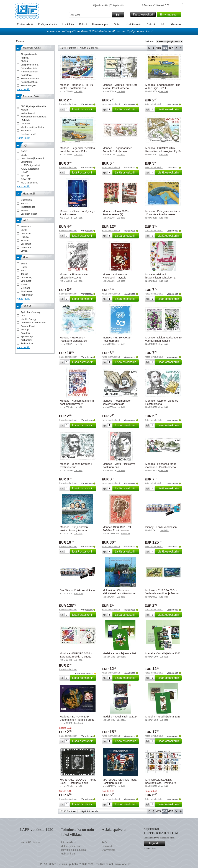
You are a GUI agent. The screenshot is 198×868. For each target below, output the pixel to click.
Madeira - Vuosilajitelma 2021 (120, 653)
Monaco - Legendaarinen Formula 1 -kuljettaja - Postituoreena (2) (118, 151)
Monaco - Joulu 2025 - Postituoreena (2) (116, 213)
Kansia (24, 110)
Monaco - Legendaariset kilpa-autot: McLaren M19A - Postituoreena (78, 151)
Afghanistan (27, 295)
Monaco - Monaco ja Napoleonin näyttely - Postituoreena (115, 278)
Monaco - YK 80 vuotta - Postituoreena (117, 339)
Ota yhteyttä (108, 850)
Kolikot (83, 24)
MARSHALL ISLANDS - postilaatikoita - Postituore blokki (161, 783)
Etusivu (20, 41)
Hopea (24, 203)
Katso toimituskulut (68, 104)
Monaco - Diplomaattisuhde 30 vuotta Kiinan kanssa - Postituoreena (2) (164, 341)
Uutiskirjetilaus (150, 848)
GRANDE (26, 179)
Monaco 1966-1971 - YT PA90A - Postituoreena (117, 529)
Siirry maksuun (170, 15)
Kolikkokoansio (29, 113)
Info (163, 24)
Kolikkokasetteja (29, 82)
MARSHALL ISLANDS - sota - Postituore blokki (120, 781)
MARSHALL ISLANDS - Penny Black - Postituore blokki (78, 781)
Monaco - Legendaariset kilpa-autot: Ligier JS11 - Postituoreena (163, 88)
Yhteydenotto (117, 5)
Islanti (24, 284)
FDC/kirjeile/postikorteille (34, 106)
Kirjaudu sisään (100, 5)
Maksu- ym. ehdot (71, 846)
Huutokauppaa (100, 24)
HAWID (25, 172)
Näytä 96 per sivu (90, 48)
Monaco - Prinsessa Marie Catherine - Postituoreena (161, 465)
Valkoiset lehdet (29, 214)
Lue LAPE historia (30, 842)
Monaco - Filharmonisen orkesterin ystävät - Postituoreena (74, 278)
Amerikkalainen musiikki (33, 323)
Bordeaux (26, 227)
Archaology (27, 340)
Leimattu (25, 124)
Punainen (26, 234)
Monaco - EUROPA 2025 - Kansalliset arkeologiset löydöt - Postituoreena (163, 151)
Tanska (25, 274)
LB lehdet (26, 120)
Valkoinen (26, 247)
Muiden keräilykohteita (32, 127)
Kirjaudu (156, 843)
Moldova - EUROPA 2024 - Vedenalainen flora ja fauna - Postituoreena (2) (162, 593)
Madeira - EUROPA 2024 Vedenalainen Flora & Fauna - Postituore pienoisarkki (78, 720)
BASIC (24, 151)
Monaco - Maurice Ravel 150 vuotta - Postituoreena (120, 86)
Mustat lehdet (28, 207)
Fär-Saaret (26, 291)
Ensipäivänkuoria (30, 65)
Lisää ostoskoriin (84, 109)
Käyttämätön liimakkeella (34, 117)
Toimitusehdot (68, 842)
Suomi (24, 264)
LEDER (25, 155)
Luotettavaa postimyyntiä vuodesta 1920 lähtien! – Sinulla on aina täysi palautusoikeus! (99, 31)
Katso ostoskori (144, 15)
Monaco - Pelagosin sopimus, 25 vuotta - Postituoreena (163, 213)
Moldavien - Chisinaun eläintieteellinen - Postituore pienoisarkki (119, 593)
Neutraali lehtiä (29, 134)
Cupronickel (27, 200)
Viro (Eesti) (27, 278)
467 (171, 48)
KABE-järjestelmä (30, 169)
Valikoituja (26, 244)
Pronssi (25, 210)
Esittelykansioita (29, 68)
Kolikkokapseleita (30, 79)
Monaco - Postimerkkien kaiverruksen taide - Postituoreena (117, 404)
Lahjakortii (107, 846)
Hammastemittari (30, 72)
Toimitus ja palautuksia (73, 850)
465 (159, 48)
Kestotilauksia (133, 24)
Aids (23, 316)
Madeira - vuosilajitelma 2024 (120, 716)
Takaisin (153, 48)
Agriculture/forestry (31, 312)
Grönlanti (26, 288)
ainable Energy (29, 319)
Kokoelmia (26, 75)
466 (165, 48)
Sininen (25, 240)
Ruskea (25, 237)
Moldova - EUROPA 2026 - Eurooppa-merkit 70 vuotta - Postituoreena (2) (76, 657)
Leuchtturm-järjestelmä (33, 158)
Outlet (117, 24)
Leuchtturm (27, 162)
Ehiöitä (24, 61)
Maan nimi (26, 131)
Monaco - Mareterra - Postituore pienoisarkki (73, 339)
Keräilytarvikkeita (48, 24)
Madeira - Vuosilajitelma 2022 (163, 653)
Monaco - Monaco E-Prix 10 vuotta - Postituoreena (76, 86)
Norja (24, 271)
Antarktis (25, 333)
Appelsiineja (27, 336)
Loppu (181, 48)
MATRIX (25, 176)
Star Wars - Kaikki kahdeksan (77, 590)
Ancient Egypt (28, 326)
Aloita (149, 48)
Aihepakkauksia (29, 54)
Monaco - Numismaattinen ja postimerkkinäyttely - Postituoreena (77, 404)
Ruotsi (24, 267)
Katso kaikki (24, 89)
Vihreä (24, 251)
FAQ (104, 842)
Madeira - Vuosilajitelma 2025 (163, 716)
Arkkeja (25, 58)
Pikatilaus (175, 24)
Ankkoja (25, 329)
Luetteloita (68, 24)
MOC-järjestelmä (30, 183)
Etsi (119, 15)
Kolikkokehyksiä (29, 86)
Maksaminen (68, 854)
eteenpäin (176, 48)
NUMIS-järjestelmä (31, 165)
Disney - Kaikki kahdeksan (161, 527)
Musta (24, 230)
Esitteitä (151, 24)
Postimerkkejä (25, 24)
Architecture (27, 343)
